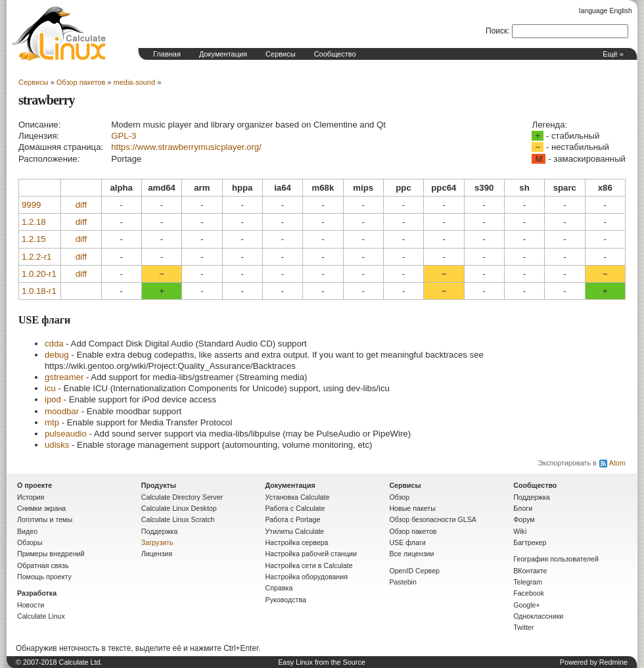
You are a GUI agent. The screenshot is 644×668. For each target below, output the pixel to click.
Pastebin (402, 582)
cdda (54, 344)
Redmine (613, 662)
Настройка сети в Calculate (309, 565)
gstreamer (64, 377)
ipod (53, 399)
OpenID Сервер (414, 571)
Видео (27, 531)
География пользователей (556, 559)
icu (50, 388)
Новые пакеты (412, 508)
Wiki (520, 531)
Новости (31, 605)
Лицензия (157, 554)
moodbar (62, 411)
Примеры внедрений (51, 554)
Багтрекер (530, 542)
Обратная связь (43, 565)
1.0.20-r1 (39, 274)
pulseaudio (66, 434)
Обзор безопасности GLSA (433, 519)
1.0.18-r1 (39, 291)
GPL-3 (124, 136)
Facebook (529, 593)
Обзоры (30, 542)
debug (57, 355)
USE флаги (407, 542)
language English (606, 11)
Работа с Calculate (295, 508)
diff (81, 205)
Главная (167, 54)
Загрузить (157, 542)
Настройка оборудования (307, 577)
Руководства (286, 600)
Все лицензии (411, 554)
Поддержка (160, 531)
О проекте (34, 485)
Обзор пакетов (81, 82)
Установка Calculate (298, 497)
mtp (52, 422)
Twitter (523, 627)
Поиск (496, 31)
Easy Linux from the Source (322, 662)
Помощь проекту (44, 577)
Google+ (527, 605)
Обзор (399, 497)
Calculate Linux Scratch (178, 519)
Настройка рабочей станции (311, 554)
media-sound (135, 82)
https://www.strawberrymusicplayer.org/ (186, 147)
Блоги (523, 508)
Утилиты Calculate (295, 531)
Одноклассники (538, 616)
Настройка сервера (297, 542)
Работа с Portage (293, 519)
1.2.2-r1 (36, 257)
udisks (57, 445)
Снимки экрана (41, 508)
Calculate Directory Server (182, 497)
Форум (524, 519)
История (31, 497)
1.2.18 (34, 222)
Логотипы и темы (45, 519)
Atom (617, 463)
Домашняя (59, 34)
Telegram (528, 582)
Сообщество (335, 54)
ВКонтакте (530, 571)
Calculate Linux (41, 616)
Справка (279, 588)
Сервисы (281, 54)
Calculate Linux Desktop (179, 508)
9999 (31, 205)
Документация (223, 54)
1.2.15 (34, 239)
